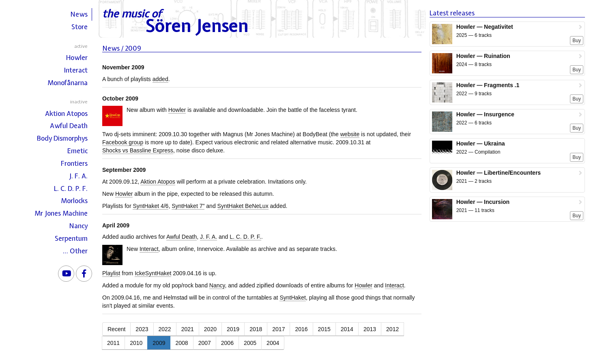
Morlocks (74, 201)
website (350, 134)
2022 (165, 329)
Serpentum (71, 238)
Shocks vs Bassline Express (138, 150)
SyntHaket (293, 298)
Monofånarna (68, 83)
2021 (188, 329)
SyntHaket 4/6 (150, 206)
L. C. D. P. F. (71, 188)
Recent (116, 329)
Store (80, 27)
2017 (278, 329)
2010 (136, 343)
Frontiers (74, 163)
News (79, 14)
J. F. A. (78, 176)
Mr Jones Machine (61, 213)
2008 (182, 343)
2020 (210, 329)
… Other (75, 251)
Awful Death (69, 126)
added (160, 79)
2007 (205, 343)
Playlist (111, 273)
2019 (233, 329)
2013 (370, 329)
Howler (77, 58)
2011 (113, 343)
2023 (142, 329)
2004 (273, 343)
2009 (159, 343)
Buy (577, 41)
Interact (76, 70)
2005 (250, 343)
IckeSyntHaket (153, 273)
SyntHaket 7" (188, 206)
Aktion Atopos (66, 113)
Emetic (77, 151)
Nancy (78, 226)
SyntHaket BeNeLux (243, 206)
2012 (392, 329)
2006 (227, 343)
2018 (256, 329)
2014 (347, 329)
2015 (324, 329)
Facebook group (123, 142)
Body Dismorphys (62, 138)
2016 (301, 329)
